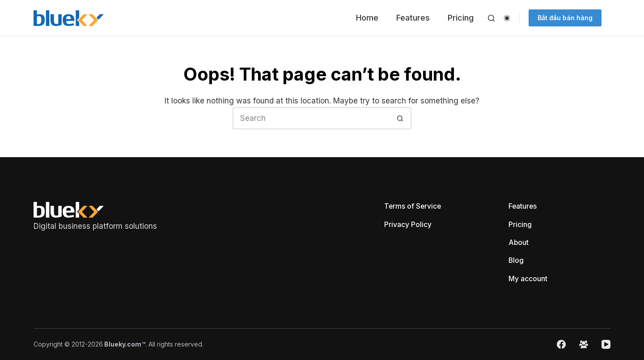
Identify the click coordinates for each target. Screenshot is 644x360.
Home (367, 18)
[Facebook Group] (584, 344)
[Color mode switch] (507, 18)
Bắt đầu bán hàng (565, 18)
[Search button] (400, 118)
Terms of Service (413, 206)
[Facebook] (561, 344)
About (519, 242)
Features (413, 18)
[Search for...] (311, 118)
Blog (516, 260)
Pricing (461, 18)
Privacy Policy (408, 224)
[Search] (491, 18)
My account (528, 279)
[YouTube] (606, 344)
